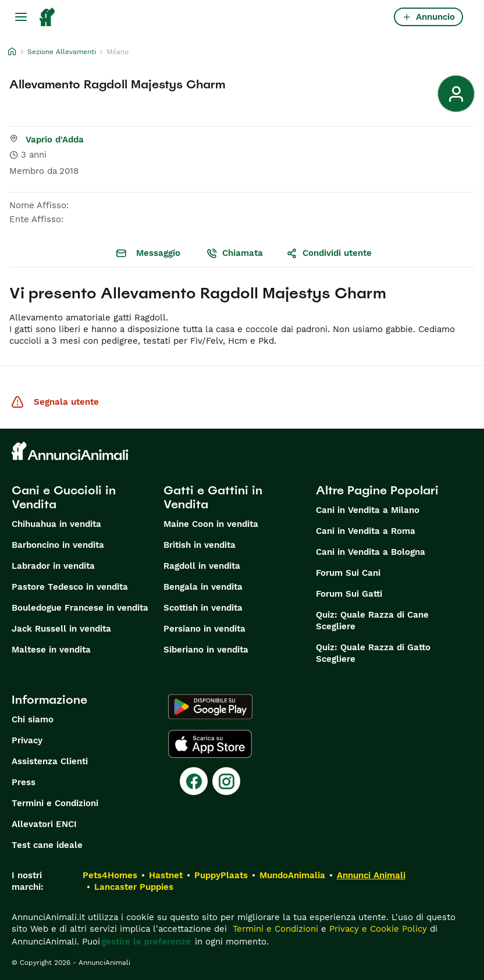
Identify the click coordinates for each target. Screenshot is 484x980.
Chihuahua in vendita (56, 524)
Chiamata (234, 253)
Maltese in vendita (51, 650)
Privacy (27, 740)
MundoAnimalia (292, 875)
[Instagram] (226, 781)
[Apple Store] (210, 744)
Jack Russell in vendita (61, 629)
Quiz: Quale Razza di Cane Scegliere (372, 621)
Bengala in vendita (203, 587)
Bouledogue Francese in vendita (80, 608)
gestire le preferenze (146, 942)
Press (24, 782)
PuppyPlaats (221, 875)
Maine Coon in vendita (211, 524)
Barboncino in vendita (58, 545)
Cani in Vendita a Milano (368, 510)
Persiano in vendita (204, 629)
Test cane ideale (47, 845)
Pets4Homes (110, 875)
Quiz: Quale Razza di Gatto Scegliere (373, 653)
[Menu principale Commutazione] (21, 17)
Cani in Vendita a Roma (366, 531)
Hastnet (166, 875)
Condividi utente (329, 253)
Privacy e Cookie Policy (377, 929)
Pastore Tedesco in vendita (70, 587)
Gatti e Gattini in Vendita (213, 497)
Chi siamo (33, 719)
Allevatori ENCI (44, 824)
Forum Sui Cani (348, 573)
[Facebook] (194, 781)
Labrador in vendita (53, 566)
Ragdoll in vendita (202, 566)
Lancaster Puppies (134, 887)
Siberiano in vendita (206, 650)
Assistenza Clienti (50, 761)
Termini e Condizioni (55, 803)
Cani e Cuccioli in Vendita (64, 497)
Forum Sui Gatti (349, 594)
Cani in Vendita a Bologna (371, 552)
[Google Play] (210, 707)
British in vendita (200, 545)
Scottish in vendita (203, 608)
